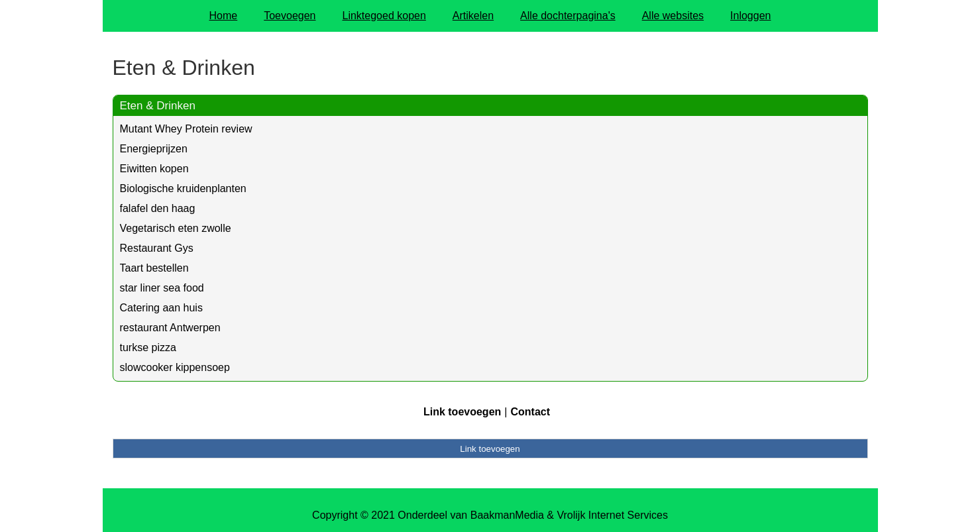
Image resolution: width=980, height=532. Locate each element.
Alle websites (673, 16)
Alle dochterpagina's (568, 16)
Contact (530, 412)
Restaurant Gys (157, 248)
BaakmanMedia (507, 515)
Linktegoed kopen (384, 16)
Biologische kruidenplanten (183, 188)
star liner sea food (162, 288)
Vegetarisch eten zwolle (176, 228)
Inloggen (750, 16)
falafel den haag (158, 208)
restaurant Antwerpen (170, 328)
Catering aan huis (161, 308)
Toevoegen (290, 16)
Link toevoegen (462, 412)
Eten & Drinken (158, 106)
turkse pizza (148, 347)
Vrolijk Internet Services (612, 515)
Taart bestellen (154, 268)
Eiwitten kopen (154, 169)
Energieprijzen (154, 149)
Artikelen (473, 16)
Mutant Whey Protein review (186, 129)
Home (224, 16)
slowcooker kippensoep (175, 367)
